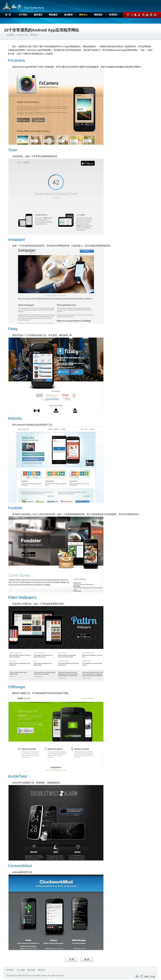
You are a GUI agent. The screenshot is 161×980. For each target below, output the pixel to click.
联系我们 (10, 970)
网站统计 (42, 970)
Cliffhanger (17, 687)
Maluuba (15, 418)
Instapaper (17, 239)
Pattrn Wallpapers (22, 597)
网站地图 (31, 970)
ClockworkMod (20, 866)
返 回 (87, 959)
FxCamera (16, 60)
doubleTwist (18, 776)
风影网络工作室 (11, 6)
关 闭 (72, 959)
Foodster (15, 508)
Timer (13, 150)
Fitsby (13, 329)
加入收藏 (21, 970)
